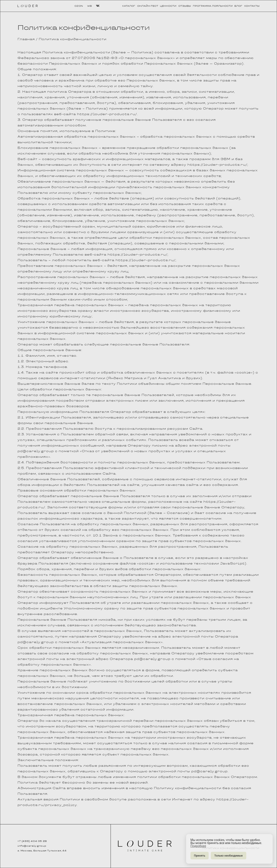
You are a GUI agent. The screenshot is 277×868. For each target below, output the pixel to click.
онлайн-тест (148, 6)
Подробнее (198, 846)
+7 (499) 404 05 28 (32, 841)
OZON (79, 6)
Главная (26, 39)
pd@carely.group (36, 451)
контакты (252, 6)
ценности (168, 6)
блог (238, 6)
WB (89, 6)
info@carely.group (32, 846)
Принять (200, 856)
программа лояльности (213, 6)
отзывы (185, 6)
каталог (129, 6)
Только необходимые (228, 856)
